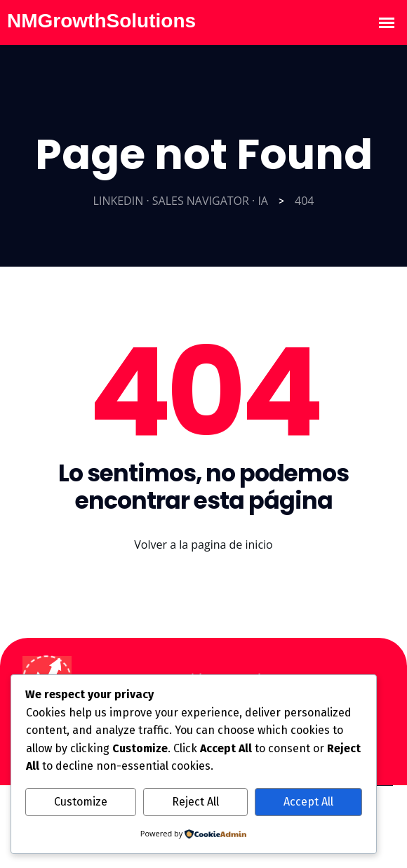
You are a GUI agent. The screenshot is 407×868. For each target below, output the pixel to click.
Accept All (308, 802)
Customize (81, 802)
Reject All (195, 802)
